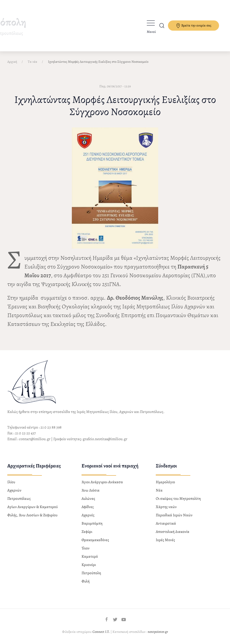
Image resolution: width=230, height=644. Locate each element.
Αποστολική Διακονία (173, 532)
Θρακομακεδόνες (95, 540)
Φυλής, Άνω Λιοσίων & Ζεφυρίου (32, 515)
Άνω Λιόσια (91, 490)
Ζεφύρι (87, 532)
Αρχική (12, 62)
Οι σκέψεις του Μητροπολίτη (178, 499)
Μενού (151, 32)
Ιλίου (11, 482)
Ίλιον (86, 548)
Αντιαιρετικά (166, 523)
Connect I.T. (101, 632)
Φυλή (86, 581)
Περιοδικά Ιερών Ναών (174, 515)
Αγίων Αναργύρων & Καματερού (32, 507)
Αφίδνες (88, 507)
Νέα (159, 490)
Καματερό (90, 556)
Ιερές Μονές (165, 540)
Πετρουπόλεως (19, 499)
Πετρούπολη (91, 573)
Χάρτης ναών (166, 507)
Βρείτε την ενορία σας (193, 26)
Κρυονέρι (89, 565)
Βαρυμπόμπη (92, 523)
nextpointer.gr (158, 632)
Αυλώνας (88, 499)
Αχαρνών (14, 490)
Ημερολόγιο (165, 482)
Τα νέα (32, 62)
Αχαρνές (88, 515)
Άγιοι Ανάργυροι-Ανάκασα (102, 482)
